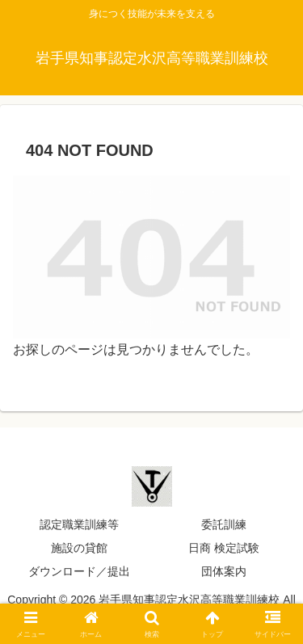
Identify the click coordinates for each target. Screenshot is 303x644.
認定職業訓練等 (79, 524)
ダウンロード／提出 (79, 571)
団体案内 (224, 571)
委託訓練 (224, 524)
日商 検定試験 (224, 548)
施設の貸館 (79, 548)
